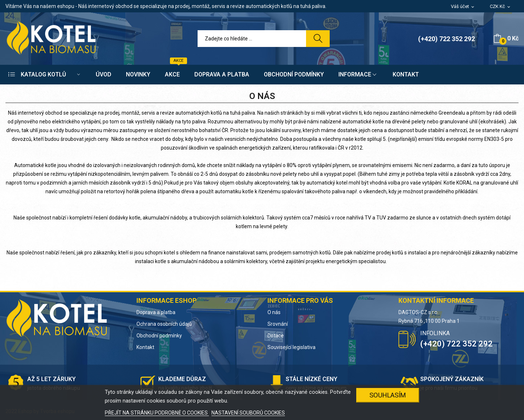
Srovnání (278, 324)
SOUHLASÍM (388, 395)
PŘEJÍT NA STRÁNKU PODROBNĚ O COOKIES (157, 413)
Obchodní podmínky (159, 336)
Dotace (276, 336)
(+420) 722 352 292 (446, 39)
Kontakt (145, 347)
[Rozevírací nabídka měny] (501, 7)
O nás (274, 312)
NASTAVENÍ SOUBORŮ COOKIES (248, 413)
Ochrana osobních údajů (164, 324)
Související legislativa (291, 347)
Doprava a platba (156, 312)
